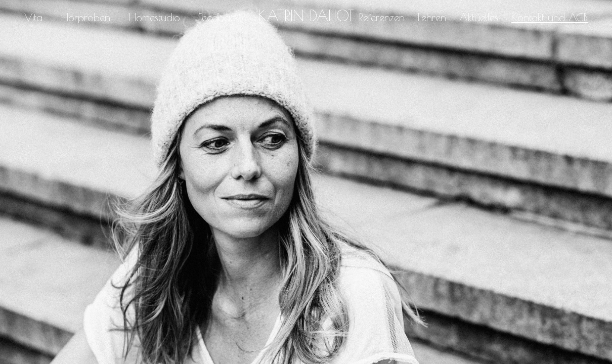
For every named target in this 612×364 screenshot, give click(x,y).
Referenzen (382, 17)
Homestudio (155, 17)
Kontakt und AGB (550, 17)
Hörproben (86, 17)
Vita (33, 17)
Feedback (219, 17)
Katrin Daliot (306, 16)
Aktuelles (479, 17)
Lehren (432, 17)
